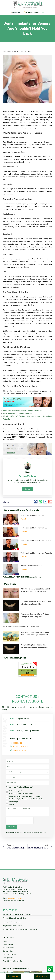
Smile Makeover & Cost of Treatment (18, 413)
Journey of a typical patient (12, 922)
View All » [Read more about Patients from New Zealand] (24, 569)
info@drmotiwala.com (15, 898)
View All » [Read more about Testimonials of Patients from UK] (24, 519)
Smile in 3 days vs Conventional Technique (17, 914)
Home (5, 941)
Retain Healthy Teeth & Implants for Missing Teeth (26, 799)
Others (12, 804)
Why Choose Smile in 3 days (12, 926)
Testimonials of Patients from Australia (36, 553)
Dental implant (8, 944)
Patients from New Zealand (32, 566)
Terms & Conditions (10, 954)
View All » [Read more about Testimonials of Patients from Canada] (24, 544)
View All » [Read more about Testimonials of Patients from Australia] (24, 557)
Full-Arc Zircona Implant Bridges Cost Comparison (20, 930)
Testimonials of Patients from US (34, 528)
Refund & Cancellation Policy (13, 961)
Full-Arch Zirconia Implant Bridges (14, 918)
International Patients (33, 12)
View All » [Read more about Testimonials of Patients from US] (24, 532)
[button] (36, 502)
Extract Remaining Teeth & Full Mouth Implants (25, 796)
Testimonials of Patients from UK (34, 515)
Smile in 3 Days (8, 951)
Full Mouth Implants (16, 791)
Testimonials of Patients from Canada (36, 540)
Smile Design (14, 802)
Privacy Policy (8, 958)
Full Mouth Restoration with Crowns (21, 793)
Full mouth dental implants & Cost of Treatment (23, 411)
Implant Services (9, 948)
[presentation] (20, 820)
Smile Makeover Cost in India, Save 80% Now (21, 627)
